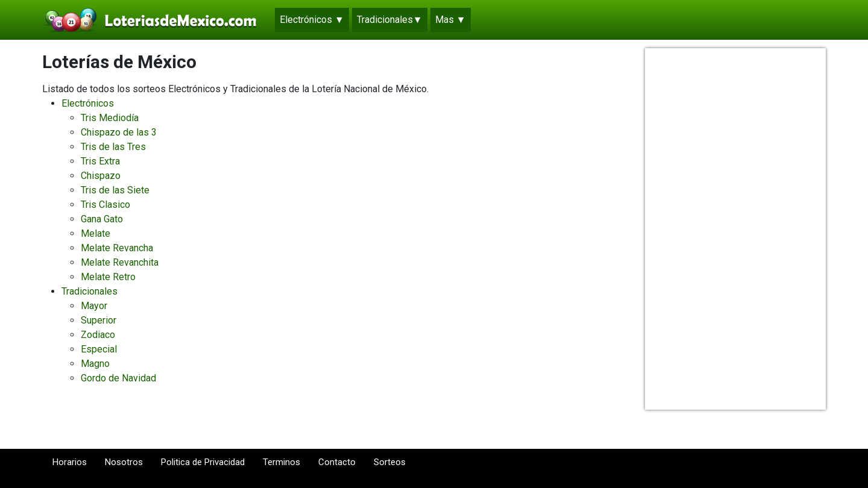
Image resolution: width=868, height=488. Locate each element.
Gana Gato (102, 219)
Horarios (70, 468)
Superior (99, 320)
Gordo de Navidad (118, 378)
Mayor (94, 306)
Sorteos (390, 468)
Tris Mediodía (110, 118)
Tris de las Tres (113, 147)
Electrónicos (88, 103)
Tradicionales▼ (390, 20)
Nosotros (124, 468)
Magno (95, 364)
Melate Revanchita (120, 262)
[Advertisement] (735, 229)
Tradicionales (90, 291)
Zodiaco (98, 335)
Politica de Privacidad (203, 468)
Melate (96, 233)
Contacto (337, 468)
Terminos (281, 468)
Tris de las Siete (115, 190)
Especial (99, 349)
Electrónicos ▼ (312, 20)
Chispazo (101, 176)
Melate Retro (108, 277)
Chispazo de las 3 (119, 132)
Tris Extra (100, 161)
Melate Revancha (117, 248)
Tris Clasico (105, 205)
